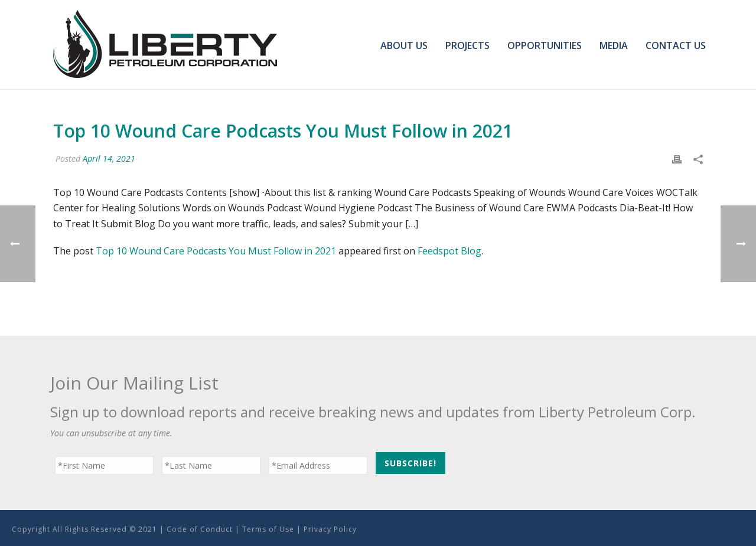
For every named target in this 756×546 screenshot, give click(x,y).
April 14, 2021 (109, 158)
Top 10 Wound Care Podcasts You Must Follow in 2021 (216, 251)
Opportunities (545, 45)
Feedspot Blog (449, 251)
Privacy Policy (330, 529)
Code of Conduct (200, 529)
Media (614, 45)
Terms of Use (268, 529)
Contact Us (676, 45)
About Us (404, 45)
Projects (467, 45)
